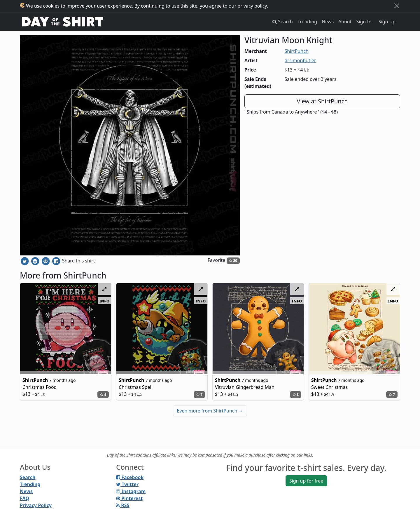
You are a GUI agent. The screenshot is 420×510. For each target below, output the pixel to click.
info (105, 301)
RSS (123, 505)
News (328, 22)
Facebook (130, 477)
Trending (307, 22)
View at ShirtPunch (322, 101)
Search (28, 477)
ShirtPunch (297, 51)
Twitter (127, 484)
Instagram (131, 491)
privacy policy (252, 6)
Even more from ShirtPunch (210, 411)
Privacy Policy (36, 505)
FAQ (24, 498)
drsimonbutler (300, 60)
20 (233, 261)
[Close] (397, 6)
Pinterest (129, 498)
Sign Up (387, 22)
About (345, 22)
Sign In (364, 22)
